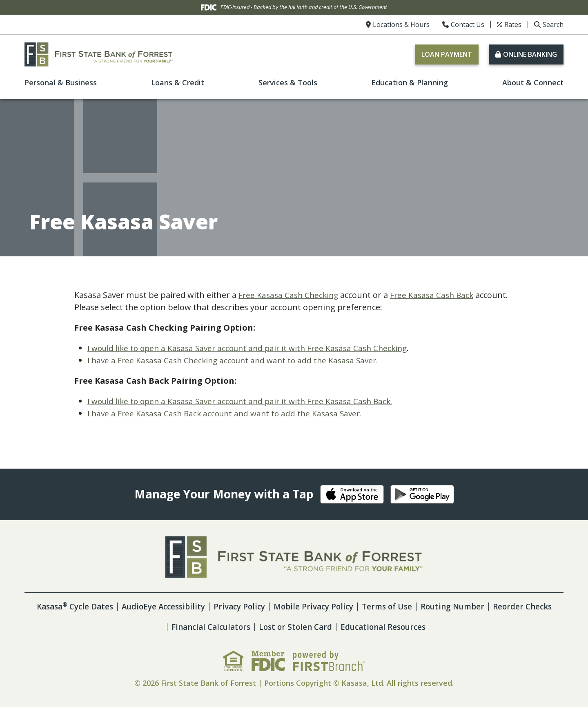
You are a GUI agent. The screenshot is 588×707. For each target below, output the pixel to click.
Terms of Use (427, 606)
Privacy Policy (273, 606)
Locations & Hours (401, 24)
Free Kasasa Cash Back (437, 295)
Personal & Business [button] (61, 82)
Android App (422, 494)
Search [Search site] (553, 24)
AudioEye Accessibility (193, 606)
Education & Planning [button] (410, 82)
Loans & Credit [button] (178, 82)
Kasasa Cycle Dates (100, 606)
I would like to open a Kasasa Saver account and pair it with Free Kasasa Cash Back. (246, 401)
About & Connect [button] (533, 82)
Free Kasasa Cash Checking (290, 295)
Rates (513, 24)
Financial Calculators (242, 627)
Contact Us (468, 24)
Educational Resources (422, 627)
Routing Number (496, 606)
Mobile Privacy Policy (351, 606)
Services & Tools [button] (288, 82)
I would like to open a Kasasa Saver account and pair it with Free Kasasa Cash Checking (254, 348)
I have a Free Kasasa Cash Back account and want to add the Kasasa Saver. (229, 413)
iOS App (352, 494)
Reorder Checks (160, 627)
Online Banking (530, 54)
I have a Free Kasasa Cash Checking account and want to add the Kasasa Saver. (238, 360)
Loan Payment (447, 54)
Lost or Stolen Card (331, 627)
